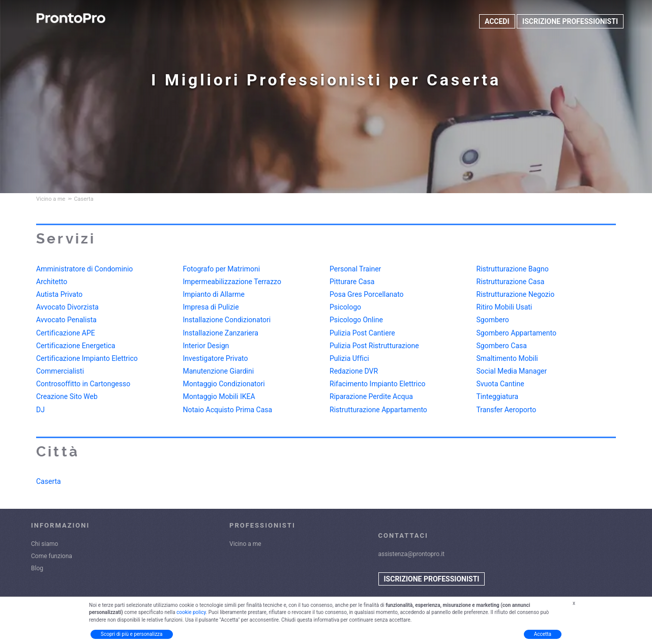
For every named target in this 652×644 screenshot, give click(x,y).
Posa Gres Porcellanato (367, 294)
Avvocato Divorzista (67, 307)
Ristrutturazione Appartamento (378, 410)
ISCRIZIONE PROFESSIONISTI (570, 21)
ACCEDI (497, 21)
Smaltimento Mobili (507, 358)
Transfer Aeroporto (507, 410)
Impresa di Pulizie (211, 307)
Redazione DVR (354, 371)
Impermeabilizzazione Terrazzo (232, 282)
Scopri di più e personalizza (132, 634)
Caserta (49, 481)
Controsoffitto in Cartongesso (83, 384)
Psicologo (345, 307)
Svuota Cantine (500, 384)
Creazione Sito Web (67, 396)
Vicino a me (245, 544)
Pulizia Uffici (349, 358)
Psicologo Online (356, 320)
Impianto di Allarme (214, 294)
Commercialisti (60, 371)
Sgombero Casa (502, 346)
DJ (40, 410)
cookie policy (191, 612)
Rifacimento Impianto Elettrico (378, 384)
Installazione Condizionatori (227, 320)
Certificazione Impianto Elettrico (87, 358)
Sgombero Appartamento (516, 333)
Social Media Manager (512, 371)
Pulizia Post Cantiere (362, 333)
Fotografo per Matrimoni (222, 269)
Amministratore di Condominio (84, 269)
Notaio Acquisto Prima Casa (228, 410)
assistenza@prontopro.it (412, 554)
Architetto (52, 282)
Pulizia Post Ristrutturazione (374, 346)
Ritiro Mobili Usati (505, 307)
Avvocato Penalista (66, 320)
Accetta (543, 634)
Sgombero (493, 320)
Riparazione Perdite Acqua (371, 396)
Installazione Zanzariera (221, 333)
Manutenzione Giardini (219, 371)
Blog (37, 568)
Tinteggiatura (498, 396)
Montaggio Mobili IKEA (219, 396)
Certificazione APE (66, 333)
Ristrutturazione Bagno (513, 269)
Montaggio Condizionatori (224, 384)
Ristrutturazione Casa (511, 282)
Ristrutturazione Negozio (516, 294)
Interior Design (206, 346)
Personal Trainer (355, 269)
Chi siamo (45, 544)
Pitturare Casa (352, 282)
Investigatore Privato (216, 358)
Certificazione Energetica (76, 346)
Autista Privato (59, 294)
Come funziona (52, 556)
